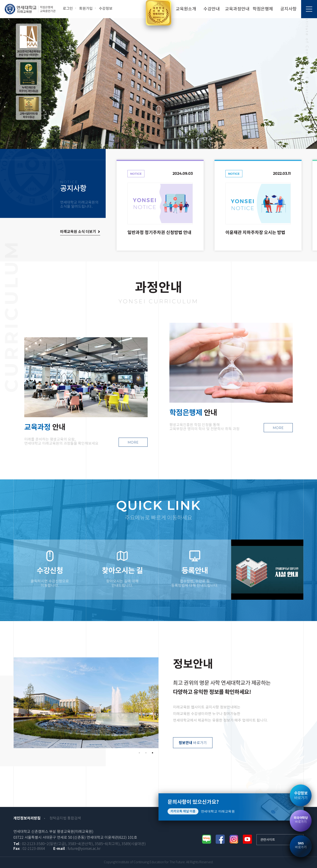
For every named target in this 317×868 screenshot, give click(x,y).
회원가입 (86, 9)
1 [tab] (139, 753)
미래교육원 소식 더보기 (78, 232)
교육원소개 (186, 9)
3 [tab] (152, 753)
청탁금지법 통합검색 (65, 818)
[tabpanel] (86, 703)
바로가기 (193, 743)
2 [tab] (146, 753)
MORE (133, 442)
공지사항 (288, 9)
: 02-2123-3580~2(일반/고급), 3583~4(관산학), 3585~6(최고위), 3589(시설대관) (80, 844)
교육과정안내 (237, 9)
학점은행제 (263, 9)
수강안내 (212, 9)
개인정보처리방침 (27, 818)
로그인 (68, 9)
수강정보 (106, 9)
